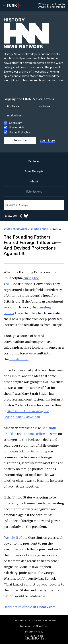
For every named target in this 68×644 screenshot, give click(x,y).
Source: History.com (15, 229)
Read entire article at (30, 607)
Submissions (34, 191)
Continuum (16, 123)
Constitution (19, 359)
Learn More (47, 140)
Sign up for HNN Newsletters (34, 626)
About (34, 181)
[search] (30, 205)
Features (34, 161)
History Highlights (19, 132)
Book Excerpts (34, 171)
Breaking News (40, 229)
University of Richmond (52, 7)
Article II (11, 537)
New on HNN (17, 127)
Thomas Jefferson (36, 434)
